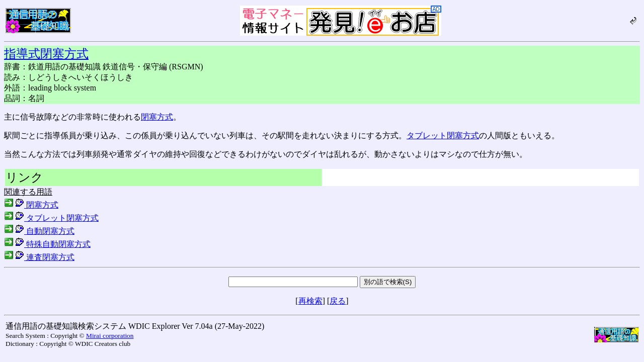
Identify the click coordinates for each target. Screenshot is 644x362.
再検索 (310, 301)
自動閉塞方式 (39, 231)
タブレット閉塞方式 (443, 135)
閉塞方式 (157, 117)
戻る (338, 301)
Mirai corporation (110, 336)
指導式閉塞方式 (46, 54)
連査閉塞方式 (39, 257)
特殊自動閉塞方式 (47, 244)
